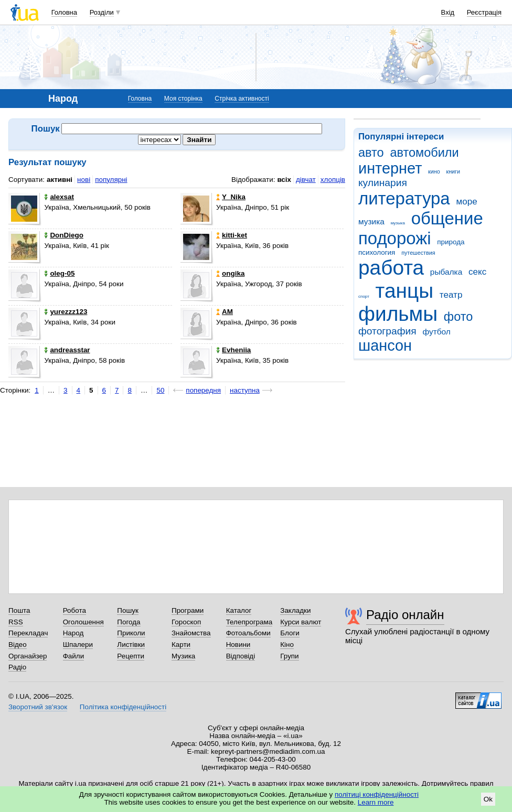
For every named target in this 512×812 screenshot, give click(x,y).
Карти (181, 645)
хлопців (333, 180)
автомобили (424, 153)
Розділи (102, 12)
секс (477, 272)
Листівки (131, 645)
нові (84, 180)
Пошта (19, 610)
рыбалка (446, 272)
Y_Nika (231, 197)
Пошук (128, 610)
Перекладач (28, 633)
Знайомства (191, 633)
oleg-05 (59, 273)
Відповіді (241, 656)
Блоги (290, 633)
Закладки (295, 610)
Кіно (287, 645)
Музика (183, 656)
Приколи (131, 633)
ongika (230, 273)
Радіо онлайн (405, 615)
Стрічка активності (242, 99)
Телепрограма (249, 622)
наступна (245, 390)
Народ (73, 633)
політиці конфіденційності (377, 794)
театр (451, 295)
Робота (74, 610)
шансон (385, 345)
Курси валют (301, 622)
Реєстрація (484, 12)
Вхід (448, 12)
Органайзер (28, 656)
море (466, 202)
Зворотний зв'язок (38, 707)
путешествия (418, 253)
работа (391, 268)
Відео (18, 645)
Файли (74, 656)
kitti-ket (232, 235)
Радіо (17, 667)
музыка (398, 223)
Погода (129, 622)
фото (458, 317)
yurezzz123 (66, 312)
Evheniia (233, 350)
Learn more (376, 802)
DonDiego (63, 235)
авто (371, 153)
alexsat (59, 197)
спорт (364, 296)
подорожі (395, 238)
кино (434, 171)
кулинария (383, 183)
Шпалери (78, 645)
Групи (289, 656)
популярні (111, 180)
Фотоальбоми (248, 633)
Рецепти (131, 656)
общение (447, 218)
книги (453, 171)
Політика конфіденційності (123, 707)
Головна (64, 12)
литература (404, 198)
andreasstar (67, 350)
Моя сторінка (183, 99)
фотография (387, 331)
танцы (405, 291)
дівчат (306, 180)
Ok (488, 799)
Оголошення (83, 622)
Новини (238, 645)
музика (371, 221)
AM (225, 312)
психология (377, 252)
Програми (188, 610)
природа (451, 242)
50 (160, 390)
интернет (390, 168)
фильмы (398, 314)
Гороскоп (186, 622)
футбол (436, 332)
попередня (203, 390)
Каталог (239, 610)
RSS (16, 622)
